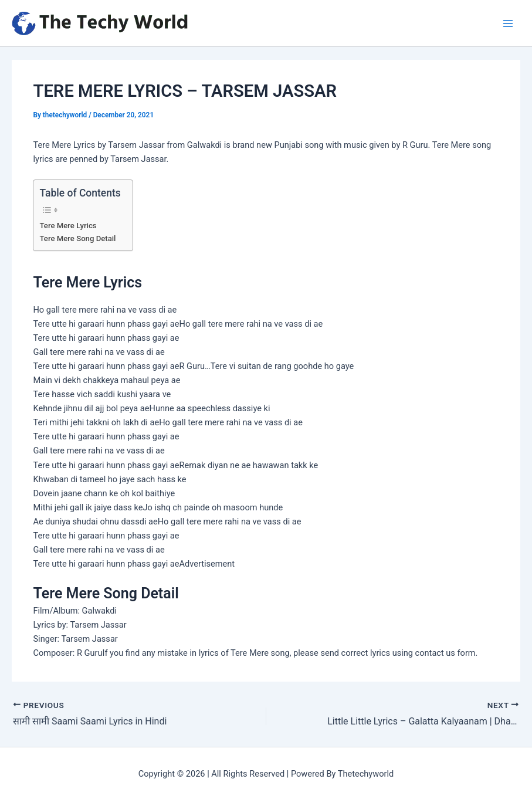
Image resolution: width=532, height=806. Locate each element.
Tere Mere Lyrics (68, 226)
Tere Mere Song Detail (77, 238)
